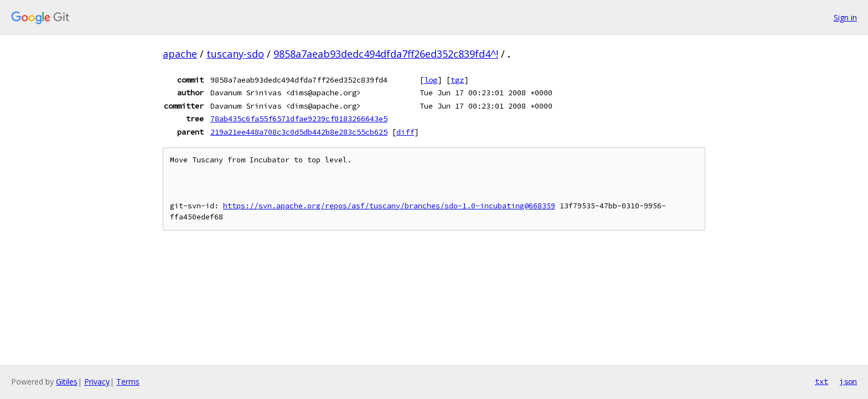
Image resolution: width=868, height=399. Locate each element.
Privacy (97, 382)
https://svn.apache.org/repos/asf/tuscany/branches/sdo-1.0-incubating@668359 (389, 206)
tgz (457, 80)
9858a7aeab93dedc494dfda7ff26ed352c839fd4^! (386, 54)
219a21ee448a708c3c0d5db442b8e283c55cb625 (299, 132)
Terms (128, 382)
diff (405, 132)
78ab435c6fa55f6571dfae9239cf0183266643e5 (299, 119)
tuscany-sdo (235, 54)
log (431, 80)
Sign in (845, 17)
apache (180, 54)
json (848, 381)
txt (821, 381)
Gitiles (67, 382)
